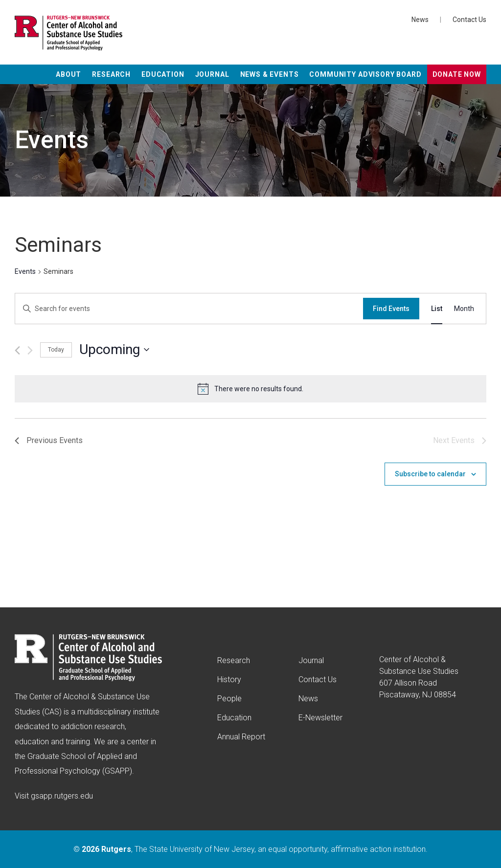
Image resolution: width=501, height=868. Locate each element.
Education (163, 74)
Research (111, 74)
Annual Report (241, 737)
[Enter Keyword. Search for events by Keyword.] (189, 309)
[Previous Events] (17, 350)
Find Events (391, 309)
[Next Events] (30, 350)
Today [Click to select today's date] (56, 350)
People (229, 699)
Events (25, 271)
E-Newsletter (320, 718)
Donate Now (457, 74)
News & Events (270, 74)
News (420, 20)
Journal (212, 74)
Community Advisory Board (365, 74)
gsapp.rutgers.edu (62, 796)
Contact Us (469, 20)
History (229, 679)
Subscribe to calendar (430, 474)
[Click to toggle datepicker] (114, 350)
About (68, 74)
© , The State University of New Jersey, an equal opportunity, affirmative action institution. (250, 849)
